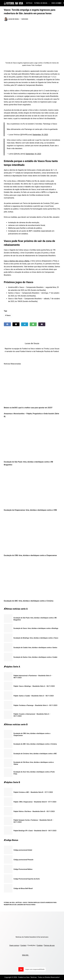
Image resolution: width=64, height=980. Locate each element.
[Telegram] (25, 324)
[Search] (59, 3)
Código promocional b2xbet (23, 850)
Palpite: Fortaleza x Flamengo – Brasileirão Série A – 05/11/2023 (35, 705)
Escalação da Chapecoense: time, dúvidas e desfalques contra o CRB (30, 510)
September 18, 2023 (40, 135)
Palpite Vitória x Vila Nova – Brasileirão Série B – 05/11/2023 (34, 811)
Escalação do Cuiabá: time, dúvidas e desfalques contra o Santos (35, 648)
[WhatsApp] (33, 324)
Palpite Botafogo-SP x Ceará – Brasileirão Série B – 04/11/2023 (35, 831)
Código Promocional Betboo (23, 869)
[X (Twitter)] (16, 324)
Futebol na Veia (9, 903)
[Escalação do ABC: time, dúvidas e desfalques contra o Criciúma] (32, 579)
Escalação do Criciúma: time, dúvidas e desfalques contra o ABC (35, 754)
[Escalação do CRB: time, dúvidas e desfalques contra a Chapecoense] (32, 533)
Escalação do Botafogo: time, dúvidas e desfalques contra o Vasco (36, 638)
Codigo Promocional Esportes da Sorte (27, 879)
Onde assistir (56, 3)
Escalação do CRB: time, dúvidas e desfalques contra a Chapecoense (30, 555)
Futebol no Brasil (42, 3)
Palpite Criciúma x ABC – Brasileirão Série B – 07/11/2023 (33, 792)
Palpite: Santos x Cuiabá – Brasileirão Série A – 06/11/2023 (34, 696)
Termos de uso (49, 945)
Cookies (40, 945)
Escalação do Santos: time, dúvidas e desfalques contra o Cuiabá (35, 657)
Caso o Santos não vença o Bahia (17, 261)
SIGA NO (26, 955)
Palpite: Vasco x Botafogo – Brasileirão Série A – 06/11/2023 (34, 686)
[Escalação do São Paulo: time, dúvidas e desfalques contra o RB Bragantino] (32, 440)
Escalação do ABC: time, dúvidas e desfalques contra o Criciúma (29, 601)
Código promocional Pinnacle (23, 860)
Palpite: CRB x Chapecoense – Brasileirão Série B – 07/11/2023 (35, 802)
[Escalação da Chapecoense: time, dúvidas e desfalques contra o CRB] (32, 488)
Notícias (29, 3)
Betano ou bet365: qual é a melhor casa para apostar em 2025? (28, 408)
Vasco (8, 315)
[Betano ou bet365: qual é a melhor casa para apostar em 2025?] (32, 386)
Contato (23, 945)
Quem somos (14, 945)
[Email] (42, 324)
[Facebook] (7, 324)
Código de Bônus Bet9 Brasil (23, 888)
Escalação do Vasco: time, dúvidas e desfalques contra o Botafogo (36, 628)
